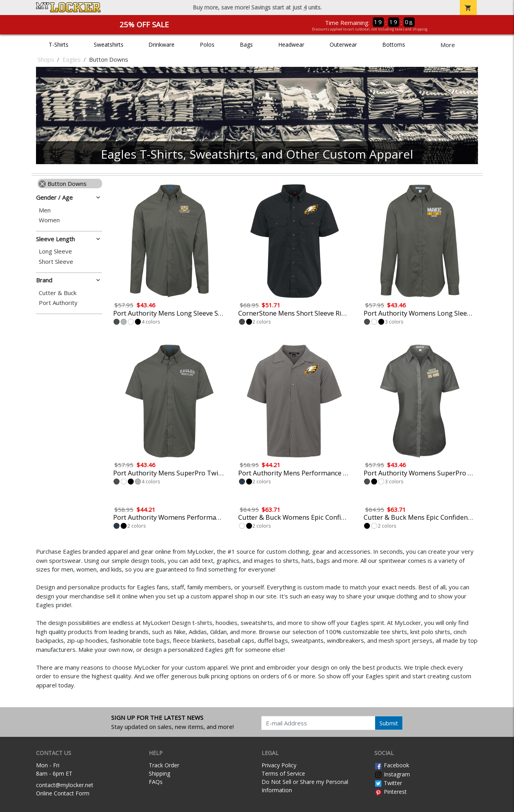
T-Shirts (59, 44)
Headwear (291, 44)
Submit (389, 723)
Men (45, 210)
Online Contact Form (63, 793)
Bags (246, 44)
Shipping (159, 773)
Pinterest (391, 792)
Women (49, 220)
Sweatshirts (109, 44)
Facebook (392, 765)
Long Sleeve (55, 251)
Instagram (392, 774)
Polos (207, 44)
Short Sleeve (56, 262)
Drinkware (161, 44)
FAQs (156, 782)
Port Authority (58, 303)
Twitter (388, 783)
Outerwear (343, 44)
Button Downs (63, 184)
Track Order (164, 765)
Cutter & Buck (58, 293)
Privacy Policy (279, 765)
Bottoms (394, 44)
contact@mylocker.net (65, 785)
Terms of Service (283, 773)
